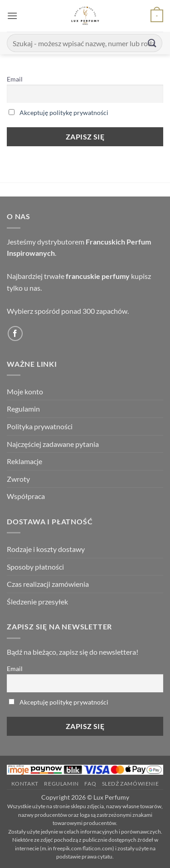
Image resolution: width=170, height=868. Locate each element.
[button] (12, 16)
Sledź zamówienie (131, 784)
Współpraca (26, 496)
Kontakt (25, 784)
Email (15, 79)
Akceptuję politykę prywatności (64, 113)
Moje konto (25, 391)
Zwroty (18, 479)
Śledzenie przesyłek (37, 602)
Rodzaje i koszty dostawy (46, 549)
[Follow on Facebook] (15, 333)
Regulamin (23, 409)
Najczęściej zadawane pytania (53, 444)
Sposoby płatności (35, 567)
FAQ (90, 784)
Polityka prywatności (40, 426)
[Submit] (152, 43)
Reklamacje (24, 461)
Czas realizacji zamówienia (48, 584)
